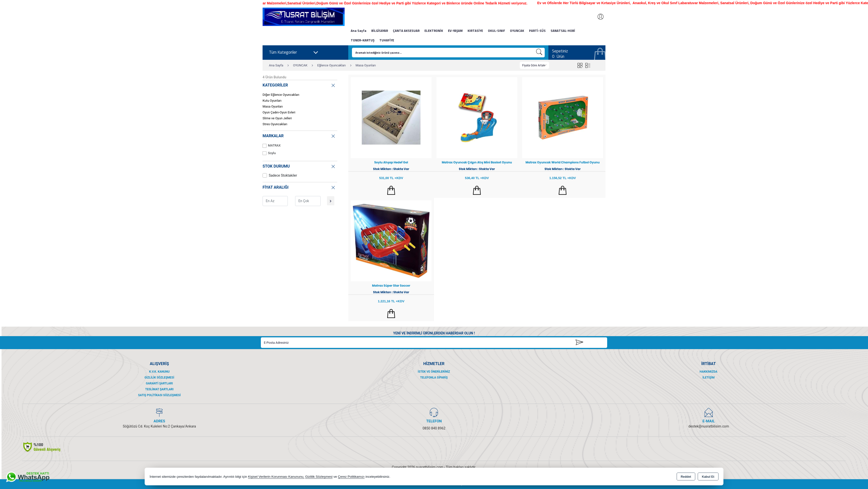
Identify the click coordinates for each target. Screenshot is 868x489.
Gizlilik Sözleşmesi (159, 378)
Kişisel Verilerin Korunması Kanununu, (276, 477)
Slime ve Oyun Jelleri (277, 118)
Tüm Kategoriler (294, 52)
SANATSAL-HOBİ (563, 31)
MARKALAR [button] (299, 135)
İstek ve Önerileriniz (434, 372)
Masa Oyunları (273, 106)
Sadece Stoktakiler (280, 175)
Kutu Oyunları (272, 101)
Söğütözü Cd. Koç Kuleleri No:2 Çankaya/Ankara (159, 426)
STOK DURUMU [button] (299, 166)
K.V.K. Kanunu (159, 372)
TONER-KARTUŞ (363, 40)
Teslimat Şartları (159, 389)
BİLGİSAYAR (380, 31)
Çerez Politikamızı (351, 477)
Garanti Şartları (159, 383)
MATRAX (272, 146)
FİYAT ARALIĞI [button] (299, 187)
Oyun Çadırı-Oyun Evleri (279, 112)
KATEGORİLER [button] (299, 85)
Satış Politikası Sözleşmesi (159, 395)
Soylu (269, 153)
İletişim (708, 378)
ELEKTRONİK (434, 31)
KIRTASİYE (475, 31)
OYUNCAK (517, 31)
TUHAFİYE (387, 40)
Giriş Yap (598, 17)
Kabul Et (708, 477)
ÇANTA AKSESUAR (406, 31)
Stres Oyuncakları (275, 124)
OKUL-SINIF (496, 31)
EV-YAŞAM (455, 31)
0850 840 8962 (434, 428)
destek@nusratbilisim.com (709, 426)
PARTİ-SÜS (537, 31)
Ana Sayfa (359, 31)
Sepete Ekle (391, 190)
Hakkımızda (709, 372)
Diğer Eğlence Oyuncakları (281, 95)
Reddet (686, 477)
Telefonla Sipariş (434, 378)
